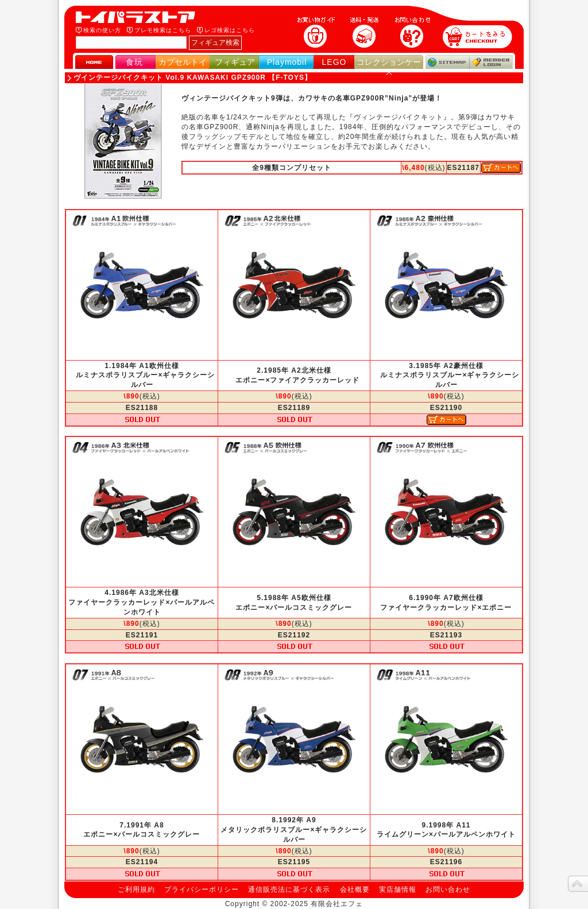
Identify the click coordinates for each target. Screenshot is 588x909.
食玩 (134, 62)
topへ (578, 884)
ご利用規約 (136, 889)
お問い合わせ (448, 889)
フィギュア (235, 62)
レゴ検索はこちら (230, 30)
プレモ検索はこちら (163, 30)
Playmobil (287, 62)
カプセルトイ (183, 62)
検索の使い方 (102, 30)
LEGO (334, 62)
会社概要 (355, 889)
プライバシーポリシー (202, 889)
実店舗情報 (398, 889)
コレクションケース (389, 67)
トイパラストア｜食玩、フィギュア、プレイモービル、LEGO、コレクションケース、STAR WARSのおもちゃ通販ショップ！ (139, 17)
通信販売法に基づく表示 (289, 889)
